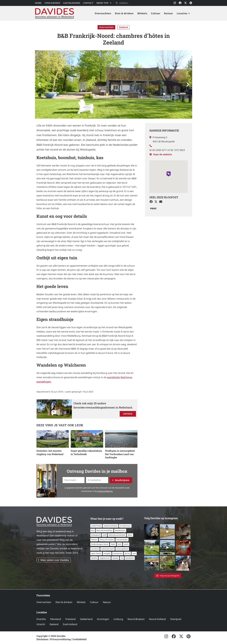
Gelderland (86, 619)
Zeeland (124, 27)
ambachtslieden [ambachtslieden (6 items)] (111, 526)
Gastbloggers (72, 3)
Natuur (107, 602)
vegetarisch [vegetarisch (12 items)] (105, 558)
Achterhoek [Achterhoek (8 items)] (96, 526)
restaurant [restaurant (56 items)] (118, 553)
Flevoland (56, 619)
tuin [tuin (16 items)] (134, 553)
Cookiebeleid (79, 639)
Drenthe (41, 619)
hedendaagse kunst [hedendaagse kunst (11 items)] (100, 544)
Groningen (103, 619)
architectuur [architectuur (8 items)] (125, 526)
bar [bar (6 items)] (93, 530)
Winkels (81, 602)
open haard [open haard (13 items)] (96, 553)
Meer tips (104, 3)
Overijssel (176, 619)
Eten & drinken (64, 602)
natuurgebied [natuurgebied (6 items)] (122, 549)
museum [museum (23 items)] (95, 549)
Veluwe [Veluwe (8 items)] (115, 558)
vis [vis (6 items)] (122, 558)
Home (38, 3)
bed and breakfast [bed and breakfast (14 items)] (105, 530)
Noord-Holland (157, 619)
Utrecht (41, 624)
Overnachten (106, 27)
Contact (88, 3)
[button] (39, 84)
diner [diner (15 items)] (130, 535)
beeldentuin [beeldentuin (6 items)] (120, 530)
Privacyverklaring (60, 639)
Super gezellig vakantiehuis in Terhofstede (86, 452)
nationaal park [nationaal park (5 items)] (107, 549)
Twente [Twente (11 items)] (94, 558)
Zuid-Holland (70, 624)
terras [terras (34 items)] (127, 553)
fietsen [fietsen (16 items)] (94, 540)
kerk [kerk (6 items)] (120, 544)
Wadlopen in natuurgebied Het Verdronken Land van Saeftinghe (120, 454)
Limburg (118, 619)
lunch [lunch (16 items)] (126, 544)
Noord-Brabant (136, 619)
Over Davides (52, 3)
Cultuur (94, 602)
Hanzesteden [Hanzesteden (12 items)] (122, 540)
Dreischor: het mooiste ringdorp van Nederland (50, 452)
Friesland (71, 619)
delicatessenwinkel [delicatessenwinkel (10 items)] (117, 535)
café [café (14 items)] (104, 535)
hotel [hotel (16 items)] (113, 544)
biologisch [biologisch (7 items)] (96, 535)
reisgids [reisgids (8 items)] (107, 553)
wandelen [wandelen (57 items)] (130, 558)
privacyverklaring (105, 491)
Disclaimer (42, 639)
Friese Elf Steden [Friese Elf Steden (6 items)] (107, 540)
